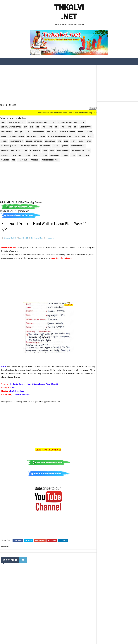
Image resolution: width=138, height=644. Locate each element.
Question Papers (78, 146)
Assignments (7, 132)
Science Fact (35, 151)
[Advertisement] (48, 84)
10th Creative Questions (38, 122)
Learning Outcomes (34, 141)
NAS (59, 141)
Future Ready (80, 136)
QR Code (65, 146)
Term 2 (36, 155)
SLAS (52, 151)
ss (89, 151)
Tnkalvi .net (69, 12)
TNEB (87, 155)
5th (50, 127)
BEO (28, 132)
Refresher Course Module (11, 151)
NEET (66, 141)
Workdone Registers (50, 160)
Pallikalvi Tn (45, 146)
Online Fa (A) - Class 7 (29, 146)
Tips (73, 155)
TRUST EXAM (23, 160)
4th (44, 127)
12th (82, 122)
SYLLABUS (5, 155)
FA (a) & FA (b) (32, 136)
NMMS (81, 141)
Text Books (55, 155)
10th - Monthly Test (17, 122)
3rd (38, 127)
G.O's (90, 136)
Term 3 (44, 155)
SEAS (45, 151)
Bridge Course (38, 132)
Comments (50, 238)
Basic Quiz (19, 132)
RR (26, 151)
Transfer (5, 160)
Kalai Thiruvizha (16, 141)
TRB (14, 160)
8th (69, 127)
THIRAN (65, 155)
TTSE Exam (35, 160)
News (73, 141)
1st (25, 127)
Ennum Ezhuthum (85, 132)
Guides (4, 141)
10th (3, 122)
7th (63, 127)
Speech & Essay (63, 151)
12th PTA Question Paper (11, 127)
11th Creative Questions (68, 122)
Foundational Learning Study (60, 136)
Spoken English (78, 151)
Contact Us (52, 132)
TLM (80, 155)
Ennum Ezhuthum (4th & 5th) (13, 136)
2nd (32, 127)
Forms (42, 136)
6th (57, 127)
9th (76, 127)
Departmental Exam (67, 132)
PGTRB (56, 146)
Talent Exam (17, 155)
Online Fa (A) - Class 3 (9, 146)
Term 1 (27, 155)
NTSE (89, 141)
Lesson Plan (50, 141)
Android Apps (86, 127)
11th (53, 122)
